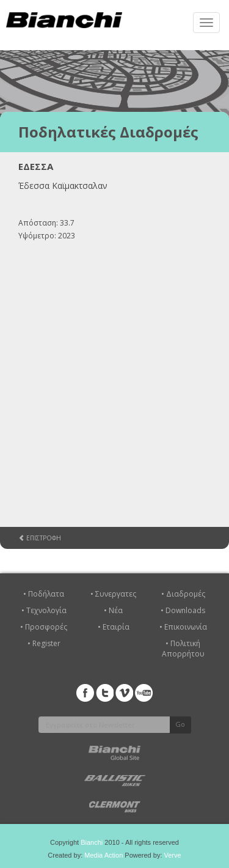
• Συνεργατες (113, 594)
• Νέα (113, 610)
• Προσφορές (44, 627)
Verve (173, 855)
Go (180, 724)
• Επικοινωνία (183, 627)
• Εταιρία (114, 627)
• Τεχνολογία (44, 610)
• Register (44, 643)
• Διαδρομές (183, 594)
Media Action (104, 855)
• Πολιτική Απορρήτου (183, 649)
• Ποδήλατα (44, 594)
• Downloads (183, 610)
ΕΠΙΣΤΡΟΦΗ (40, 538)
